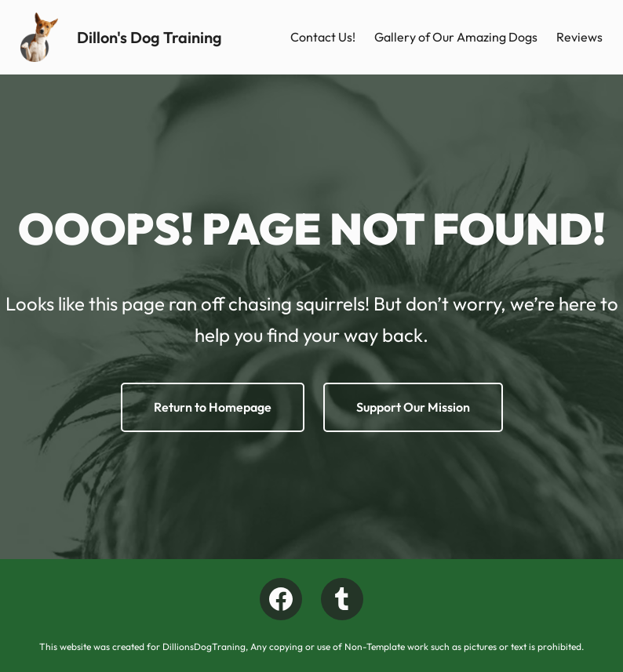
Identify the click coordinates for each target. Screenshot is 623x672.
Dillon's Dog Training (149, 37)
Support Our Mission (413, 407)
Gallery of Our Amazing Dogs (456, 37)
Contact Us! (323, 37)
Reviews (579, 37)
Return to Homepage (213, 407)
